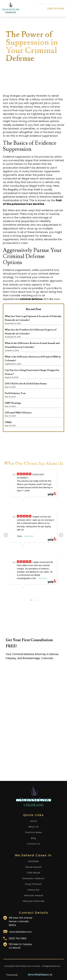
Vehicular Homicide (33, 901)
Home (34, 821)
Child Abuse (33, 873)
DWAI (8, 422)
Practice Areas (33, 832)
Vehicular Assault (34, 896)
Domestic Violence (33, 879)
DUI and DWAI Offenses (18, 413)
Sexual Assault (33, 867)
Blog (33, 838)
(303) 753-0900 (56, 8)
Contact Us (33, 844)
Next (61, 535)
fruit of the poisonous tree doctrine (32, 202)
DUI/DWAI (33, 861)
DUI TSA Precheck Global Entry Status (26, 384)
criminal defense (31, 299)
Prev (6, 535)
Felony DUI (33, 890)
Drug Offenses (33, 884)
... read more (28, 536)
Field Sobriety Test (15, 393)
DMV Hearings (13, 403)
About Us (34, 827)
